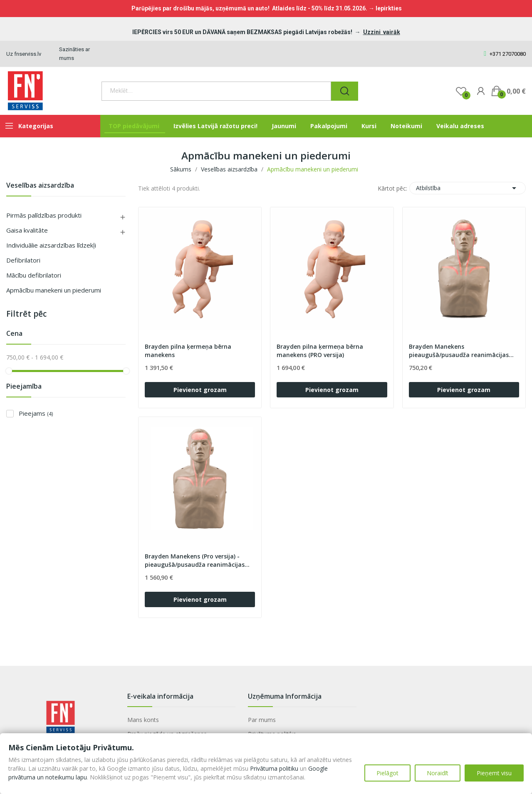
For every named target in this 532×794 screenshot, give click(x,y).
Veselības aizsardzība (40, 186)
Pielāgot (387, 773)
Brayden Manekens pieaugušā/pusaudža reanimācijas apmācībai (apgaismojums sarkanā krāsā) (460, 351)
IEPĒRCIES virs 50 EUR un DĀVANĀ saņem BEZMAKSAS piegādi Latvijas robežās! (243, 32)
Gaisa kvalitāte (27, 230)
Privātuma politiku (274, 768)
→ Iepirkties (385, 8)
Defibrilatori (23, 260)
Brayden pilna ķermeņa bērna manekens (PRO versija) (320, 351)
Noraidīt (438, 773)
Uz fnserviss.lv (24, 54)
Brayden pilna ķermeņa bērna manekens (188, 351)
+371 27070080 (505, 54)
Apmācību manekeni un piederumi (54, 290)
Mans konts (143, 720)
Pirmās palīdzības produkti (44, 215)
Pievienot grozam (200, 390)
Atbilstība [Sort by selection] (468, 188)
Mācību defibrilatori (34, 275)
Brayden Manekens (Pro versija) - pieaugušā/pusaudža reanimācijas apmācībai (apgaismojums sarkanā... (199, 561)
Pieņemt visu (494, 773)
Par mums (262, 720)
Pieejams (36, 413)
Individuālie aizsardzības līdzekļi (51, 245)
